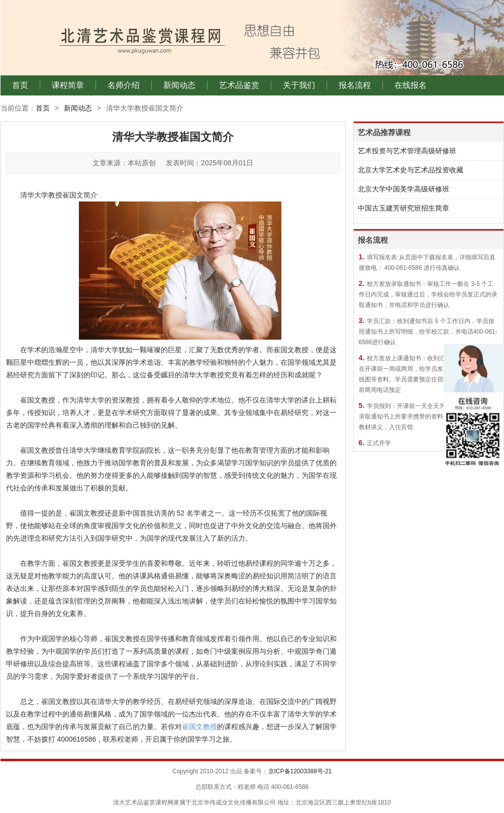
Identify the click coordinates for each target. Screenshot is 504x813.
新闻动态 (179, 85)
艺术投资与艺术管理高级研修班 (407, 151)
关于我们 (299, 85)
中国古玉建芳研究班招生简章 (404, 208)
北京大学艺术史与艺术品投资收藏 (411, 170)
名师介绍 (124, 85)
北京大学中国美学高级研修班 (404, 189)
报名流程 (355, 85)
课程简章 (68, 85)
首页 (20, 85)
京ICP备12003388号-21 (300, 771)
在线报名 (411, 85)
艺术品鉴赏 (239, 85)
